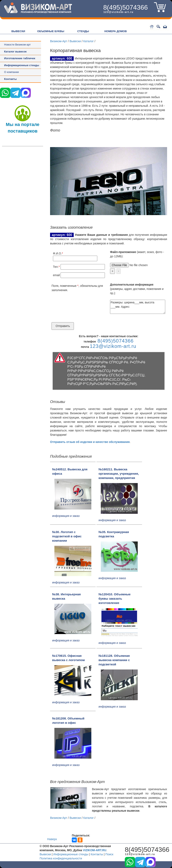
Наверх (52, 839)
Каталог (89, 41)
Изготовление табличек (20, 58)
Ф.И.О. (57, 253)
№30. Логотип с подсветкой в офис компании (67, 536)
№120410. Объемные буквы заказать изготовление (115, 599)
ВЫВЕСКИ (18, 31)
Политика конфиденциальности (61, 858)
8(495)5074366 (126, 7)
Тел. (56, 267)
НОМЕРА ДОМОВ (115, 31)
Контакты (10, 79)
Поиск (109, 854)
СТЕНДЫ (83, 31)
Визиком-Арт (59, 41)
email (56, 275)
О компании (11, 72)
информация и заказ (66, 516)
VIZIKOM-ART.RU (95, 850)
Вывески (75, 41)
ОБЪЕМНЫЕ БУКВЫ (51, 31)
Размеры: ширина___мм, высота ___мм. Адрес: (138, 307)
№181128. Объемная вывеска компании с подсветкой (114, 660)
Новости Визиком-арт (17, 45)
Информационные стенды (71, 854)
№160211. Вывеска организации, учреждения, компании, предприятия (119, 474)
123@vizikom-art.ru (118, 12)
